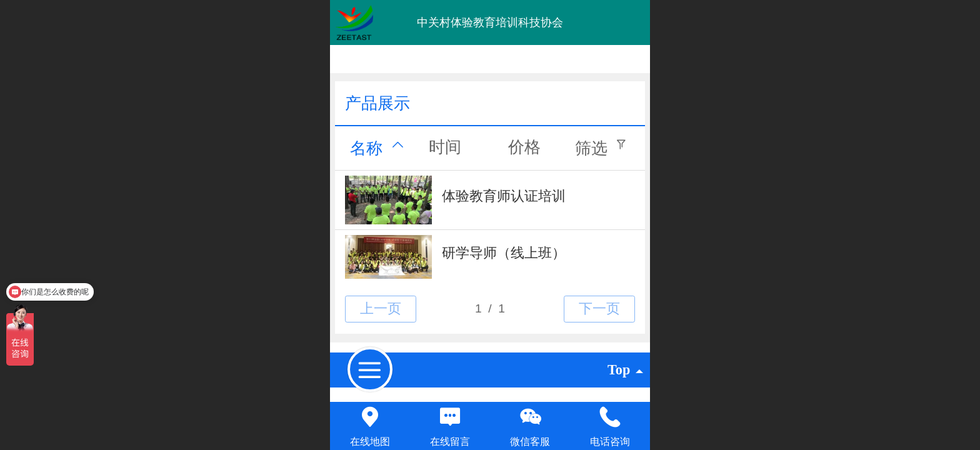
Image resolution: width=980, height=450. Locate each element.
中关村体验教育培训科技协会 (490, 22)
